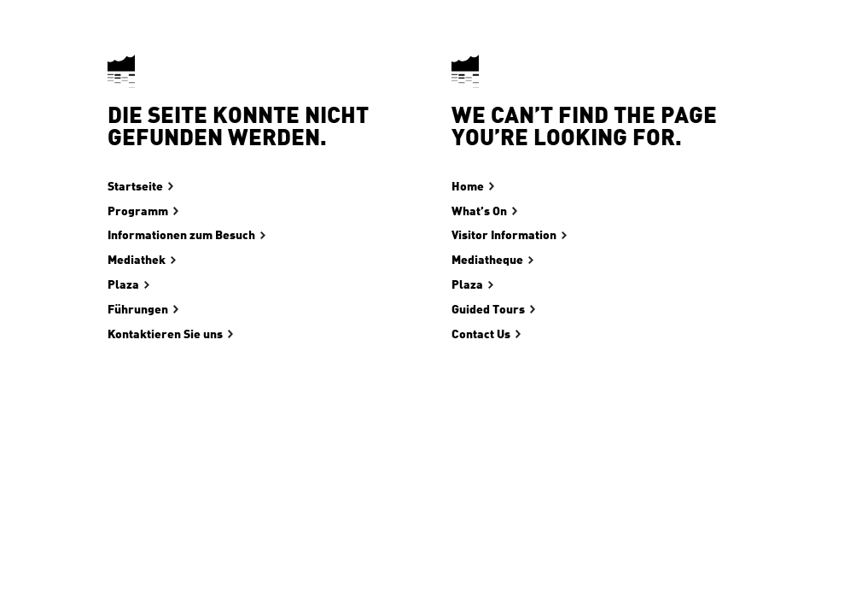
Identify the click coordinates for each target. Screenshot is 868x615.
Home (468, 187)
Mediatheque (487, 261)
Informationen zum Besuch (181, 236)
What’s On (479, 212)
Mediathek (137, 261)
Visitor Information (504, 236)
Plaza (123, 285)
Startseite (135, 187)
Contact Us (481, 335)
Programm (138, 212)
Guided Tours (488, 310)
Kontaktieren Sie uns (165, 335)
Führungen (138, 310)
